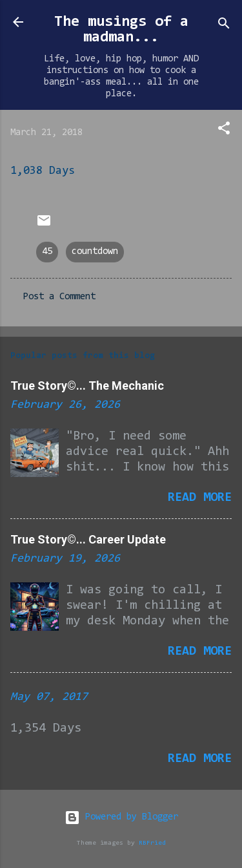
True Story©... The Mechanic (87, 386)
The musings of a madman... (121, 30)
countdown (95, 252)
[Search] (224, 26)
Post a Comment (59, 297)
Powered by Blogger (121, 817)
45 (47, 252)
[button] (224, 131)
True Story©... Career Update (88, 539)
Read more (200, 498)
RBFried (152, 843)
